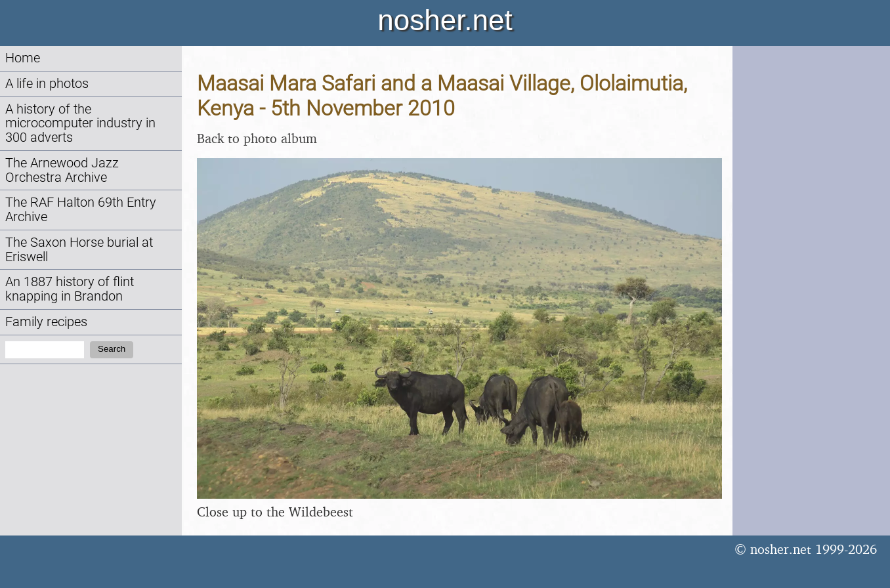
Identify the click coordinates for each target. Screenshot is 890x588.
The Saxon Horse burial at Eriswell (79, 250)
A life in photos (47, 84)
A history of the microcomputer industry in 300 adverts (80, 124)
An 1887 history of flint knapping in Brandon (70, 289)
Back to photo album (257, 138)
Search (112, 349)
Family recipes (46, 322)
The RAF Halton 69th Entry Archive (81, 210)
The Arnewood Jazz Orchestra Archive (62, 170)
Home (23, 58)
